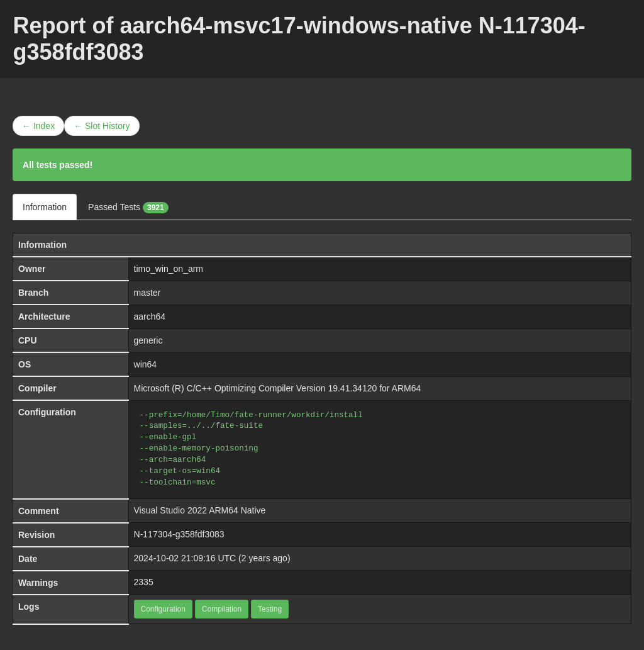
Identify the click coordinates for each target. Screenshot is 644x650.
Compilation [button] (222, 609)
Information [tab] (45, 207)
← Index (38, 126)
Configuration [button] (163, 609)
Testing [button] (270, 609)
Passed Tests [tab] (128, 208)
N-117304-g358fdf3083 (179, 534)
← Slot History (102, 126)
